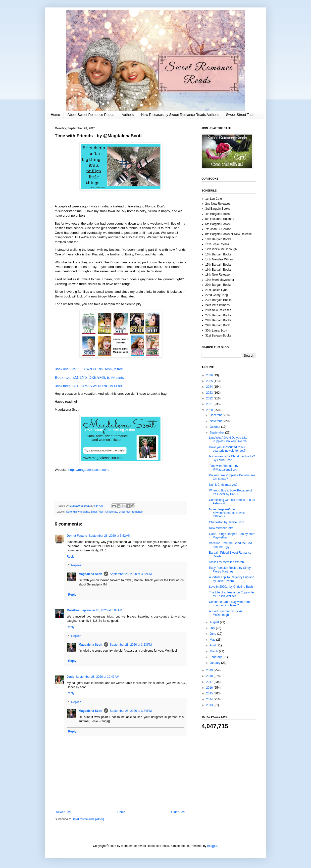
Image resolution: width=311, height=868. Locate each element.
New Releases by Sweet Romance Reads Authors (180, 115)
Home (55, 115)
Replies (76, 566)
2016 (210, 688)
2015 (210, 693)
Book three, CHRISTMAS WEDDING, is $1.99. (89, 386)
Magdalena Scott (90, 574)
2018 (210, 676)
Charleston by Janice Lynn (227, 522)
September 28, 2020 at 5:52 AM (110, 536)
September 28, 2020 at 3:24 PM (131, 711)
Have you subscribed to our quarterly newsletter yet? (227, 449)
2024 (210, 387)
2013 (210, 705)
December (217, 415)
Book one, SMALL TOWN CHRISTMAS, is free (89, 369)
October (215, 427)
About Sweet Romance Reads (91, 115)
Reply (71, 557)
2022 (210, 398)
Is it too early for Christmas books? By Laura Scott (232, 458)
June (213, 634)
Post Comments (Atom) (88, 819)
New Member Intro (221, 528)
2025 (210, 381)
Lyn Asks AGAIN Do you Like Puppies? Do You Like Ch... (229, 439)
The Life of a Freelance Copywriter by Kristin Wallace (232, 594)
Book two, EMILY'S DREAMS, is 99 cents (89, 377)
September (217, 433)
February (216, 657)
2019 (210, 670)
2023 (210, 393)
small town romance (131, 512)
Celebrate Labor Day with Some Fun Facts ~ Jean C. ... (230, 604)
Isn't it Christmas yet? (223, 485)
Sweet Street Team (241, 115)
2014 (210, 699)
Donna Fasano (77, 536)
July (213, 628)
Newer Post (64, 812)
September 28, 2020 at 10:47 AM (98, 677)
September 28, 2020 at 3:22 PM (131, 574)
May (213, 640)
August (215, 622)
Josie (71, 677)
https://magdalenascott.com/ (89, 470)
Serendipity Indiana (78, 512)
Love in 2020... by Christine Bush (231, 587)
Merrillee (73, 610)
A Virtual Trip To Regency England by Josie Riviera (232, 579)
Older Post (178, 812)
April (213, 645)
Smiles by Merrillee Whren (226, 562)
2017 (210, 682)
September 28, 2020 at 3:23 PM (131, 645)
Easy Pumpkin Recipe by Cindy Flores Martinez (230, 570)
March (214, 651)
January (215, 663)
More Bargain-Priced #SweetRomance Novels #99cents (227, 513)
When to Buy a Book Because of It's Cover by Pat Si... (231, 492)
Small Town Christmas (104, 512)
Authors (128, 115)
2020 (210, 410)
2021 (210, 404)
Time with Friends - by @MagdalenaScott (224, 468)
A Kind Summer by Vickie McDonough (226, 613)
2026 (210, 375)
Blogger (212, 846)
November (217, 421)
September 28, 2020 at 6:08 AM (101, 610)
